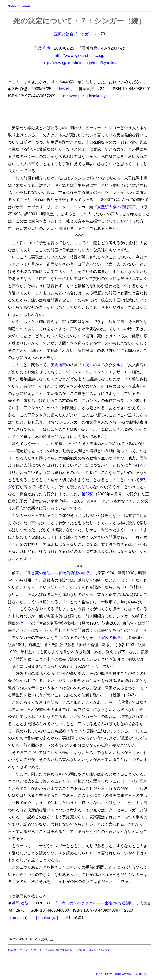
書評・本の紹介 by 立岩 (95, 950)
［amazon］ (70, 96)
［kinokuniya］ (98, 96)
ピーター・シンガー (103, 128)
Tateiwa (25, 5)
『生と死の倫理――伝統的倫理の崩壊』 (58, 573)
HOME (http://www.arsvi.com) (126, 974)
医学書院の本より (61, 950)
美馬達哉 (58, 365)
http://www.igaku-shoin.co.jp (79, 55)
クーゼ (25, 623)
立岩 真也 (42, 48)
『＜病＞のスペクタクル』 (101, 365)
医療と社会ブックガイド (75, 34)
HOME (12, 5)
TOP (99, 974)
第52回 (88, 494)
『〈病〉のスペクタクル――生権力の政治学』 (95, 903)
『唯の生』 (65, 89)
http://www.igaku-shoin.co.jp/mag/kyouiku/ (80, 63)
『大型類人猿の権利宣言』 (116, 207)
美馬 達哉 (20, 903)
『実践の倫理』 (111, 637)
